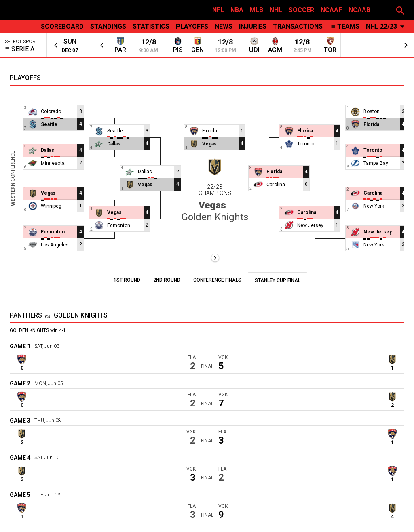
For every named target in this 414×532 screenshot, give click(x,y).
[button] (400, 10)
